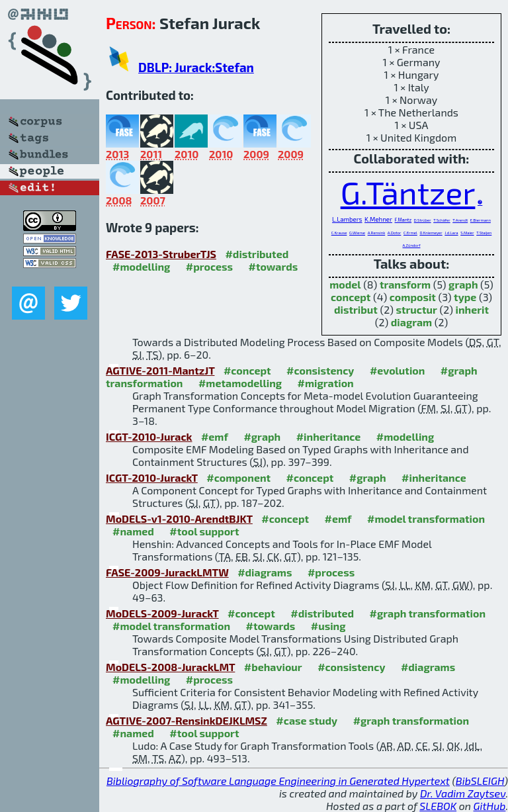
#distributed (257, 254)
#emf (215, 436)
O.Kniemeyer (431, 233)
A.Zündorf (412, 245)
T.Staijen (484, 233)
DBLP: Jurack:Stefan (196, 67)
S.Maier (467, 233)
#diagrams (265, 572)
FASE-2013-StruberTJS (161, 254)
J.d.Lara (451, 233)
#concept (247, 370)
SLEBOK (438, 806)
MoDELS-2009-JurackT (162, 613)
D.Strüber (423, 220)
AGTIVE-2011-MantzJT (160, 370)
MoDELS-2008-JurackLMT (170, 667)
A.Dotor (395, 233)
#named (133, 531)
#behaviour (273, 667)
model (345, 284)
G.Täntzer (408, 192)
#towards (274, 266)
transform (405, 284)
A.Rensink (377, 233)
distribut (356, 309)
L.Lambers (347, 219)
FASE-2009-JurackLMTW (167, 572)
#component (238, 477)
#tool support (204, 531)
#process (209, 266)
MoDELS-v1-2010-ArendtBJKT (179, 519)
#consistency (320, 370)
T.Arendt (460, 220)
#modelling (141, 266)
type (465, 297)
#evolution (397, 370)
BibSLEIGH (480, 781)
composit (413, 297)
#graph (262, 436)
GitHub (490, 806)
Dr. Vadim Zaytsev (463, 793)
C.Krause (339, 233)
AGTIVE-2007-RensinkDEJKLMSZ (187, 720)
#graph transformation (428, 613)
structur (416, 309)
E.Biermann (481, 220)
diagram (411, 322)
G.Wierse (357, 233)
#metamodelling (240, 383)
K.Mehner (378, 219)
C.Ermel (410, 233)
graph (463, 284)
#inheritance (329, 436)
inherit (472, 309)
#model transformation (426, 519)
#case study (307, 720)
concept (351, 297)
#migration (326, 383)
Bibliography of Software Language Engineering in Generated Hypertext (278, 781)
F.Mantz (403, 220)
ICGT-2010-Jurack (149, 436)
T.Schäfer (442, 220)
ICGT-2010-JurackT (152, 477)
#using (328, 626)
